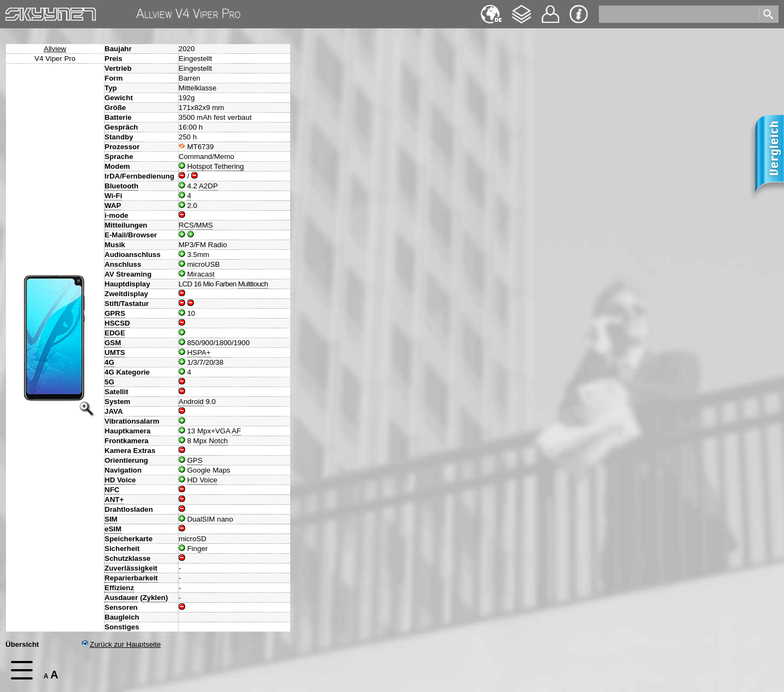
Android (191, 402)
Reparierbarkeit (131, 578)
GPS (195, 460)
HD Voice (120, 480)
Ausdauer (121, 598)
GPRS (115, 313)
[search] (678, 14)
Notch (219, 441)
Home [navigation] (15, 12)
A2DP (208, 186)
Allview (55, 49)
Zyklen (154, 598)
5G (109, 382)
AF (237, 431)
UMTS (115, 353)
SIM (111, 519)
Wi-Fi (113, 196)
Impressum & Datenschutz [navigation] (579, 14)
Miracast (201, 274)
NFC (112, 490)
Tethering (229, 166)
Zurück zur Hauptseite (121, 644)
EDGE (115, 333)
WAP (113, 206)
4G (109, 362)
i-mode (117, 215)
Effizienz (119, 588)
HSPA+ (199, 353)
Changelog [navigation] (522, 9)
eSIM (113, 529)
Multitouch (253, 284)
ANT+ (114, 500)
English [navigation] (491, 9)
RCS (186, 225)
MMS (204, 225)
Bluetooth (121, 186)
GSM (113, 343)
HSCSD (117, 323)
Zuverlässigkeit (131, 568)
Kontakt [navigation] (550, 10)
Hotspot (200, 166)
